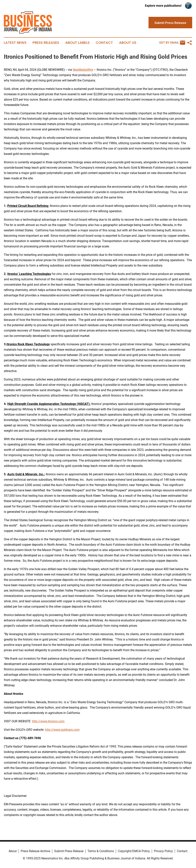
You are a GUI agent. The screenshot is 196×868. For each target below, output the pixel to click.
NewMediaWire (83, 70)
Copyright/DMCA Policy (134, 851)
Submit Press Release (69, 851)
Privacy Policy (163, 851)
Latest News (15, 43)
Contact (104, 43)
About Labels (77, 43)
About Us (128, 43)
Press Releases (46, 43)
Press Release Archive (35, 851)
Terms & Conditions (101, 851)
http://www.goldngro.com (62, 730)
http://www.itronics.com (48, 721)
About (13, 851)
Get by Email (172, 43)
